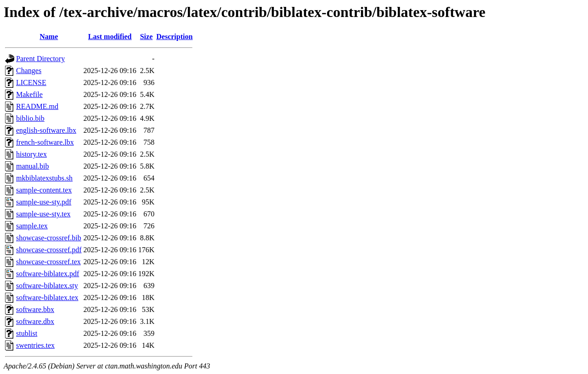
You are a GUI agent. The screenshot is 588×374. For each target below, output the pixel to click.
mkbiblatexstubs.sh (44, 178)
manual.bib (33, 166)
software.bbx (35, 309)
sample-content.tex (44, 190)
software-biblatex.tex (47, 297)
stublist (27, 333)
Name (49, 37)
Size (147, 37)
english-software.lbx (46, 130)
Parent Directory (40, 59)
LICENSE (31, 82)
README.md (37, 106)
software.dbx (35, 321)
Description (174, 37)
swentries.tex (35, 345)
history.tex (31, 154)
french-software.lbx (45, 142)
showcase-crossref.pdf (49, 250)
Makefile (29, 94)
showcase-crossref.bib (49, 238)
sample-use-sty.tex (43, 214)
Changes (29, 71)
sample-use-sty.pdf (44, 202)
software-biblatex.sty (47, 286)
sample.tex (32, 226)
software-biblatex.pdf (48, 274)
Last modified (110, 37)
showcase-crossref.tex (48, 262)
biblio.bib (30, 118)
